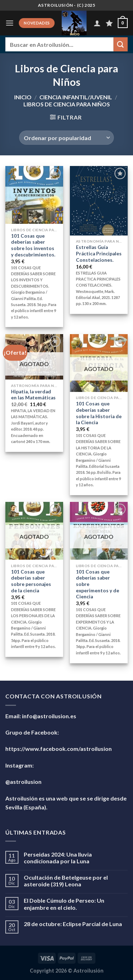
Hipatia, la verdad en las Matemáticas (33, 395)
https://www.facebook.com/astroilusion (59, 749)
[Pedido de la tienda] (66, 138)
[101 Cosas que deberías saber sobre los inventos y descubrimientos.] (34, 195)
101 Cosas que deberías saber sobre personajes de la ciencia (31, 581)
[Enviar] (121, 44)
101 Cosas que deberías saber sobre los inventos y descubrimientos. (33, 245)
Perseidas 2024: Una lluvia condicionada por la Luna (58, 858)
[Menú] (10, 23)
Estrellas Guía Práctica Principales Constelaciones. (99, 253)
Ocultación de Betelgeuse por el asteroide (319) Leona (66, 881)
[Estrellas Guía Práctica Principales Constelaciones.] (99, 201)
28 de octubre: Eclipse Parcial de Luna (73, 924)
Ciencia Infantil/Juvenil (76, 97)
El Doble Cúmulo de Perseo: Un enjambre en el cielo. (64, 904)
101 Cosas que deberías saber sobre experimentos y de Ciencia (98, 584)
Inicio (23, 97)
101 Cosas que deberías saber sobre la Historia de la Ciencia (99, 413)
